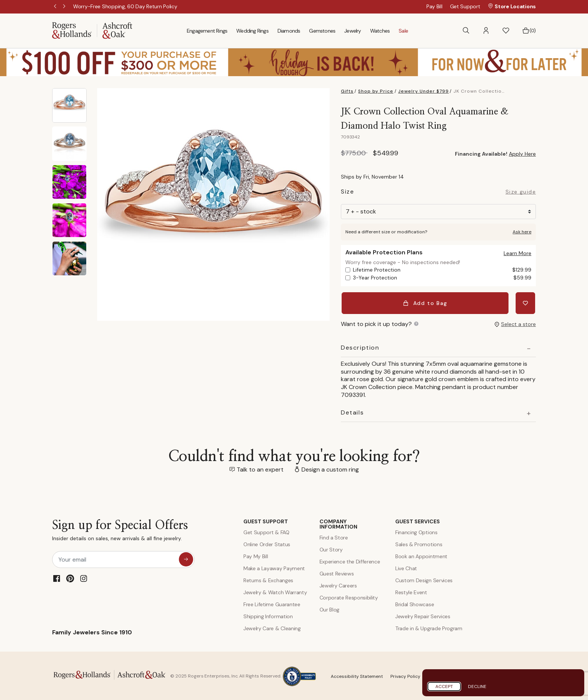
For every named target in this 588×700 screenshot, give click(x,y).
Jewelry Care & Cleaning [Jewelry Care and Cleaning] (272, 627)
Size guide (521, 192)
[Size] (438, 212)
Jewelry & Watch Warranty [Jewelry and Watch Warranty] (275, 591)
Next (65, 7)
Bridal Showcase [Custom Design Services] (415, 603)
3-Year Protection (442, 278)
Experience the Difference (350, 560)
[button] (486, 31)
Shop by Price (376, 91)
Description (360, 347)
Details (352, 412)
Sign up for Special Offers (120, 531)
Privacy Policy (405, 675)
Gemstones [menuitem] (322, 31)
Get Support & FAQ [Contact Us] (266, 531)
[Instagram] (84, 577)
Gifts (347, 91)
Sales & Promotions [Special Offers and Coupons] (419, 543)
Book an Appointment (421, 555)
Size (347, 193)
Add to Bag (426, 302)
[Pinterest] (70, 577)
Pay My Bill (256, 555)
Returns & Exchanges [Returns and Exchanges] (268, 579)
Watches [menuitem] (380, 31)
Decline (477, 686)
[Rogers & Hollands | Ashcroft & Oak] (92, 30)
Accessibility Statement (357, 675)
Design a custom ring (330, 468)
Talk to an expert (260, 468)
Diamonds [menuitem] (289, 31)
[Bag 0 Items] (529, 31)
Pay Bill (434, 6)
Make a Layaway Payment (274, 567)
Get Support (465, 6)
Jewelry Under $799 (424, 91)
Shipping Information (268, 615)
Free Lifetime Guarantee (272, 603)
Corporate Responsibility (349, 596)
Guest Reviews (337, 572)
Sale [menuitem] (403, 31)
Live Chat (406, 567)
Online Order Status (267, 543)
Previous (56, 7)
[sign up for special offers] (186, 558)
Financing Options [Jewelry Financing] (416, 531)
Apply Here (522, 154)
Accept (444, 686)
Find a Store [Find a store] (334, 536)
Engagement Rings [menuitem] (207, 31)
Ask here (522, 232)
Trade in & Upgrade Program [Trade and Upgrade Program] (429, 627)
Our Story (331, 548)
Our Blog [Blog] (329, 608)
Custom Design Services (424, 579)
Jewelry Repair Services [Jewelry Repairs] (423, 615)
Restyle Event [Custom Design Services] (411, 591)
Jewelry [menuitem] (352, 31)
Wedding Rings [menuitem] (252, 31)
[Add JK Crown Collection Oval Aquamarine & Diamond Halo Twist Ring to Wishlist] (526, 302)
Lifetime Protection (442, 270)
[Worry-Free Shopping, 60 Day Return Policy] (125, 6)
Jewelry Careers (338, 584)
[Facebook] (57, 577)
